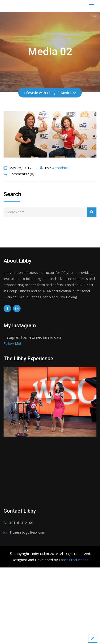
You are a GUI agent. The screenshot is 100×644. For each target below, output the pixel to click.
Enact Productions (74, 629)
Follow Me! (12, 343)
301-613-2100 (21, 592)
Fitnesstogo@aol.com (28, 602)
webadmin (60, 168)
